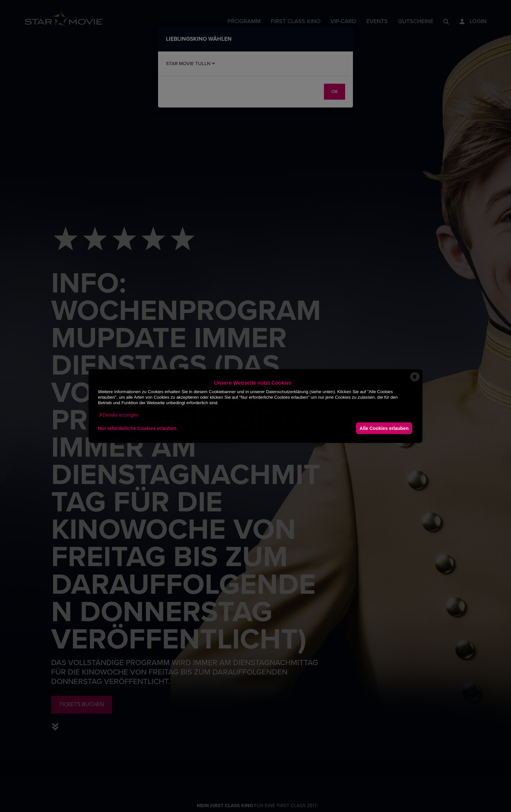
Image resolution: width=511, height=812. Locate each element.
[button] (118, 415)
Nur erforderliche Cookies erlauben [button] (137, 428)
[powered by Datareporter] (415, 381)
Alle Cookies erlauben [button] (384, 428)
